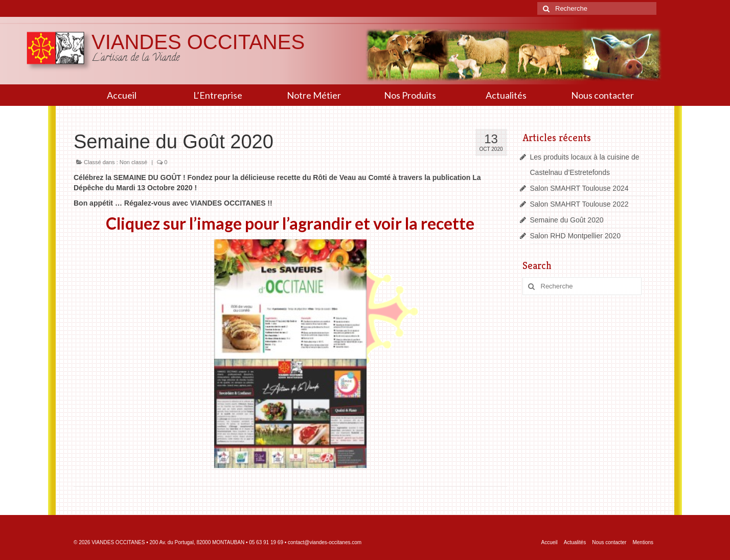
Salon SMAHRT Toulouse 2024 (579, 188)
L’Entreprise (218, 95)
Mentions (643, 542)
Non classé (133, 162)
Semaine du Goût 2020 (567, 220)
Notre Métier (314, 95)
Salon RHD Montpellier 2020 (575, 236)
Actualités (506, 95)
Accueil (122, 95)
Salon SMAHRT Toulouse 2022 (579, 204)
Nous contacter (602, 95)
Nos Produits (410, 95)
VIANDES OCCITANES (198, 42)
